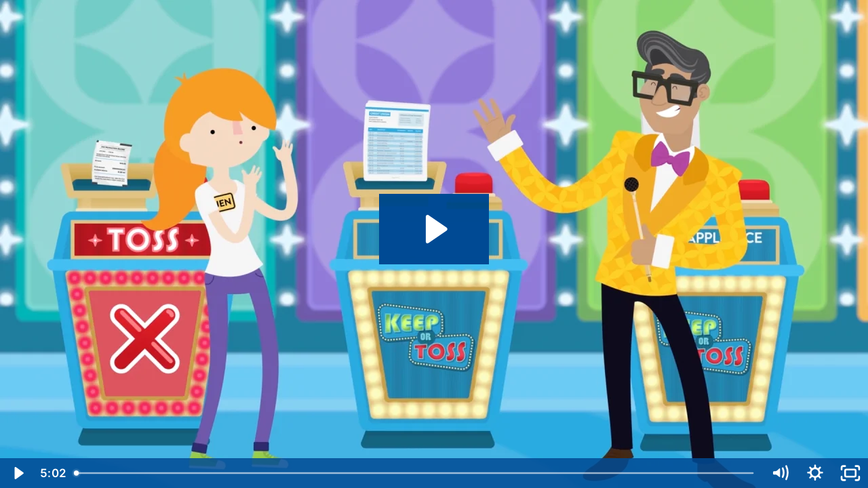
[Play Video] (18, 473)
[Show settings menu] (815, 473)
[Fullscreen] (850, 473)
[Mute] (780, 473)
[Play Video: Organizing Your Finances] (434, 229)
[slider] (415, 473)
